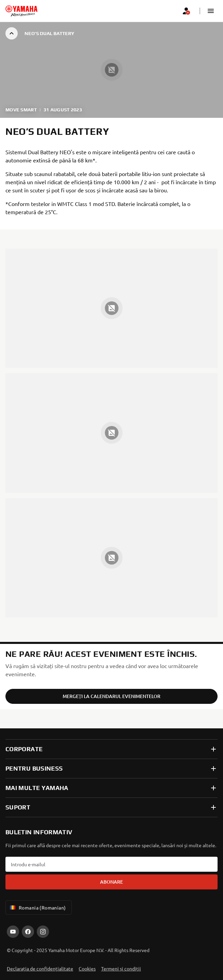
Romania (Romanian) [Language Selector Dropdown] (37, 907)
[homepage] (21, 11)
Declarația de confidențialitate (40, 968)
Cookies (87, 968)
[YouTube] (13, 932)
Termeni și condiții (121, 968)
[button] (211, 11)
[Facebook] (28, 932)
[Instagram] (43, 932)
